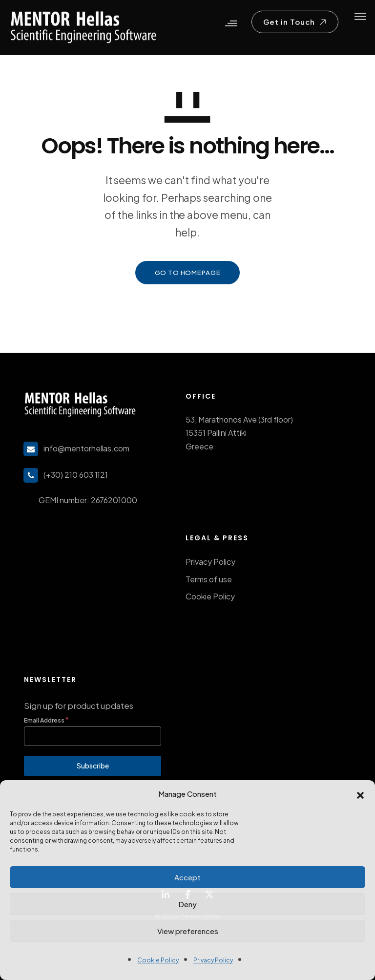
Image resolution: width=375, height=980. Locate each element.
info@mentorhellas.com (86, 448)
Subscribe (93, 766)
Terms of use (209, 579)
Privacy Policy (213, 960)
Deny (187, 904)
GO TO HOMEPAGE (188, 273)
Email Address (46, 719)
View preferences (188, 931)
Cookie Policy (158, 960)
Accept (187, 877)
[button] (360, 794)
